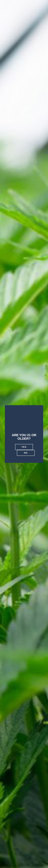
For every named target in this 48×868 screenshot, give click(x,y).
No (26, 453)
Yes (24, 447)
